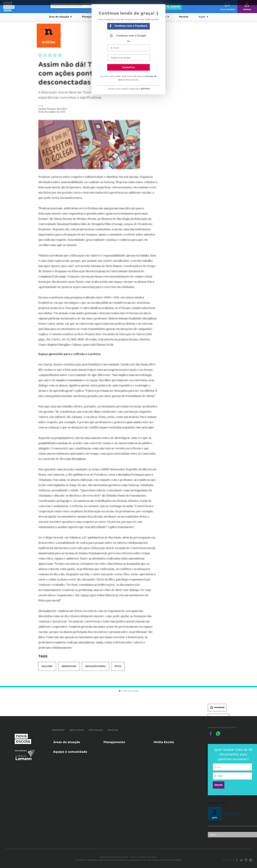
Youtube (251, 860)
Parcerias (113, 730)
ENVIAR (219, 785)
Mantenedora (21, 751)
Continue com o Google (128, 36)
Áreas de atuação (67, 742)
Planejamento (114, 742)
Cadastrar (129, 67)
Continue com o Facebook (128, 26)
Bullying (47, 666)
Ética (118, 666)
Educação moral (95, 666)
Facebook (237, 860)
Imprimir (217, 708)
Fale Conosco (96, 730)
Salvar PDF (218, 718)
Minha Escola (164, 742)
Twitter (241, 860)
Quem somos (77, 730)
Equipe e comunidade (70, 752)
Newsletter (59, 730)
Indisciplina (69, 666)
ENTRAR (145, 89)
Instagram (246, 860)
